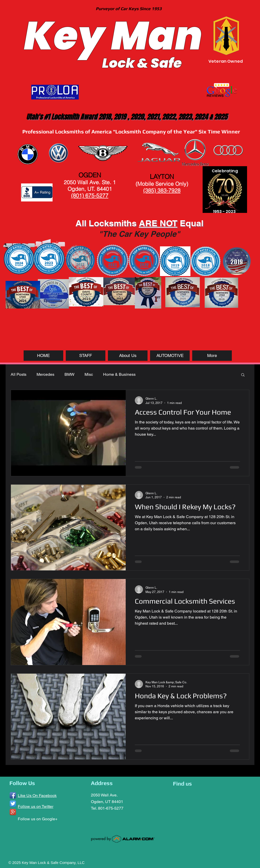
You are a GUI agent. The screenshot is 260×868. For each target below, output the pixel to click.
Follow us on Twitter (36, 806)
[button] (243, 375)
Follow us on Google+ (38, 819)
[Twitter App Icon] (13, 804)
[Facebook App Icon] (13, 795)
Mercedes (45, 374)
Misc (89, 374)
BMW (69, 374)
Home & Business (119, 374)
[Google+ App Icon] (13, 812)
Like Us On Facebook (37, 796)
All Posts (19, 374)
